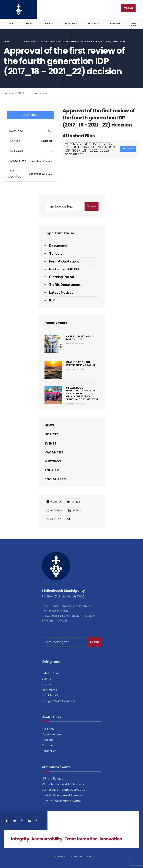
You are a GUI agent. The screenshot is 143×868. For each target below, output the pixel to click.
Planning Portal (62, 277)
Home (7, 41)
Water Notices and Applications (63, 784)
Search (92, 206)
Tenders (56, 253)
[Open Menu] (139, 8)
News (10, 23)
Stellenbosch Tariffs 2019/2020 (63, 790)
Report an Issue (52, 734)
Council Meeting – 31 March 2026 (80, 338)
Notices (29, 23)
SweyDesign (40, 93)
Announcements (57, 856)
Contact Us (49, 751)
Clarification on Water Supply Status (81, 363)
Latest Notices (61, 292)
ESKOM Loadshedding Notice (61, 801)
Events (49, 23)
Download (30, 115)
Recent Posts (56, 322)
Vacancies (71, 23)
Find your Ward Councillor (58, 701)
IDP (52, 300)
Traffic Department (65, 284)
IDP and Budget (52, 778)
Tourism (115, 23)
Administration (51, 695)
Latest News (51, 673)
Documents (58, 246)
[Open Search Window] (69, 519)
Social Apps (135, 24)
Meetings (93, 23)
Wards (90, 856)
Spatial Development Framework (64, 795)
